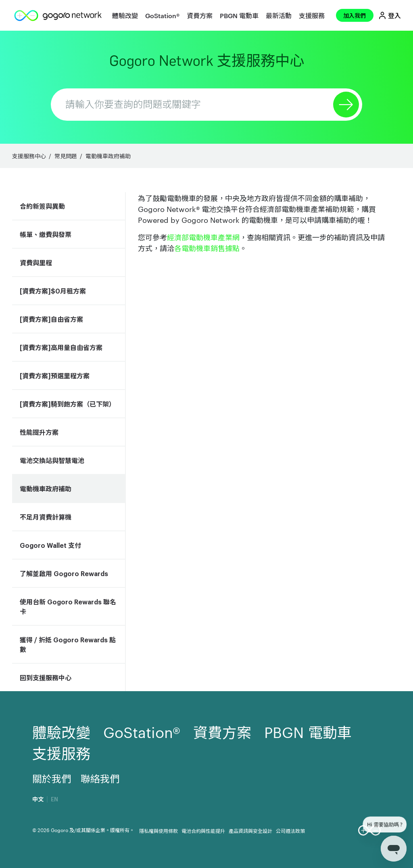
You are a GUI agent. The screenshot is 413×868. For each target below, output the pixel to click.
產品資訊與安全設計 (250, 830)
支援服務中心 (29, 156)
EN (54, 799)
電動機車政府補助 (108, 156)
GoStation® (162, 15)
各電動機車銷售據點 (207, 248)
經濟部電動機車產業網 (203, 237)
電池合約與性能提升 (203, 830)
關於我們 (52, 778)
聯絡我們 (100, 778)
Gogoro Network (207, 61)
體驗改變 (125, 15)
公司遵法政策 (290, 830)
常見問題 (66, 156)
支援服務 (312, 15)
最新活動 (279, 15)
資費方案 (200, 15)
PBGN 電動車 (239, 15)
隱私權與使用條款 (159, 830)
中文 (38, 799)
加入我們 (355, 15)
